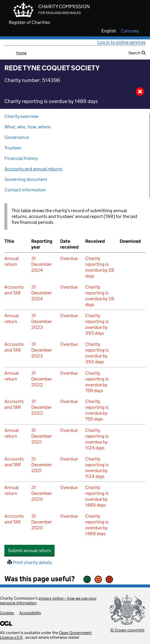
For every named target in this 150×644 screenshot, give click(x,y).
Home (21, 53)
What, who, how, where (27, 127)
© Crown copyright (127, 630)
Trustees (13, 148)
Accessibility (30, 613)
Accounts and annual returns (33, 169)
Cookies (7, 613)
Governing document (26, 179)
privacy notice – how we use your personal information (48, 601)
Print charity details (30, 562)
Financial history (21, 158)
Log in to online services (122, 42)
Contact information (25, 190)
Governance (17, 137)
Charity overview (21, 116)
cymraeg (130, 31)
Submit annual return (31, 550)
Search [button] (137, 53)
